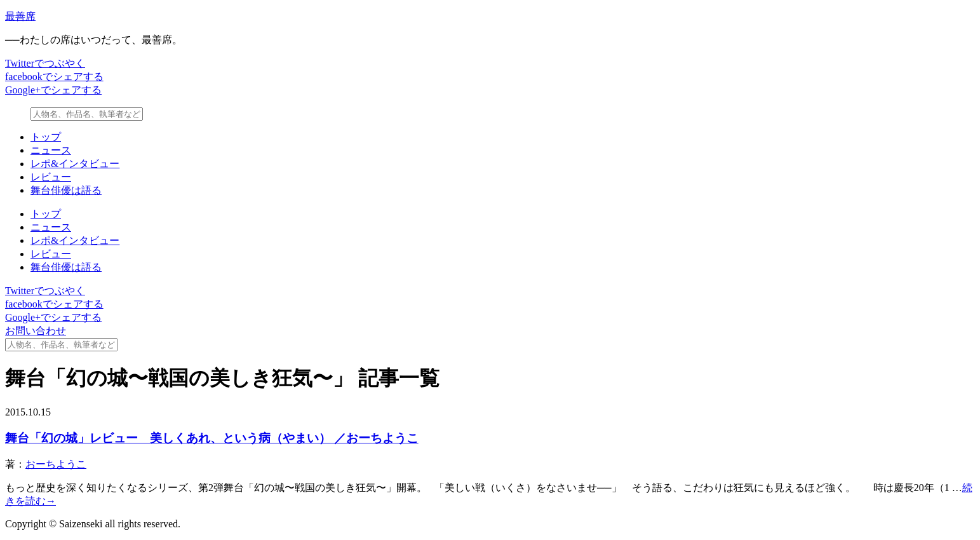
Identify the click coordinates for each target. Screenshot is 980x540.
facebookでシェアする (54, 77)
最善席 (20, 16)
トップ (46, 137)
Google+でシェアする (53, 90)
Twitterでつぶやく (45, 63)
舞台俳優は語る (66, 190)
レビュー (51, 177)
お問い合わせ (36, 331)
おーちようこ (56, 464)
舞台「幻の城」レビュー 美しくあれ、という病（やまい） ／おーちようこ (212, 438)
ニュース (51, 150)
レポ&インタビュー (75, 164)
